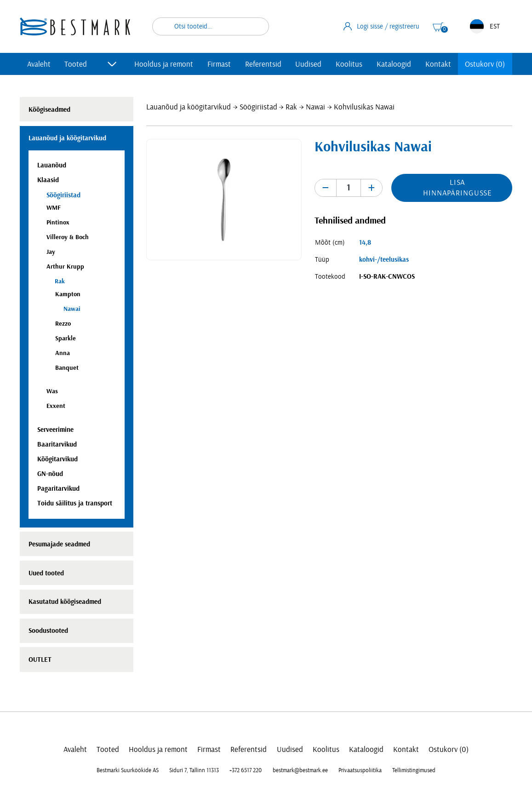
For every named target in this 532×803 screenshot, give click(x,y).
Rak (291, 107)
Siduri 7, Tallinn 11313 (194, 770)
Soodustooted (48, 631)
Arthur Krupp (65, 267)
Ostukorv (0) (485, 64)
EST (485, 26)
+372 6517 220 (246, 770)
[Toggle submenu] (112, 64)
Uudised (308, 64)
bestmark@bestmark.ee (300, 770)
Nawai (315, 107)
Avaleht (39, 64)
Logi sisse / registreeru (382, 26)
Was (52, 391)
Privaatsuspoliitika (360, 770)
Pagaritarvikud (58, 489)
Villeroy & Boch (68, 237)
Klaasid (48, 180)
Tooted (76, 64)
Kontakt (438, 64)
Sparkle (66, 338)
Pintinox (58, 222)
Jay (51, 252)
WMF (54, 208)
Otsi (256, 26)
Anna (63, 353)
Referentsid (263, 64)
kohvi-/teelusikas (384, 260)
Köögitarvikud (57, 459)
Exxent (56, 406)
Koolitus (349, 64)
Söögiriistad (258, 107)
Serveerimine (55, 430)
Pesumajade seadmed (59, 544)
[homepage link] (75, 26)
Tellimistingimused (414, 770)
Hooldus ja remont (164, 64)
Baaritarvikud (57, 445)
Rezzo (63, 324)
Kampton (68, 294)
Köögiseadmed (49, 110)
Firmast (219, 64)
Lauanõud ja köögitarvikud (189, 107)
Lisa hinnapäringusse (458, 188)
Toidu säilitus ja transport (75, 503)
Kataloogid (394, 64)
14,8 (365, 243)
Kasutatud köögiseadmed (65, 602)
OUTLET (40, 660)
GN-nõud (50, 474)
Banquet (67, 368)
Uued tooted (46, 573)
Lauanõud (52, 165)
